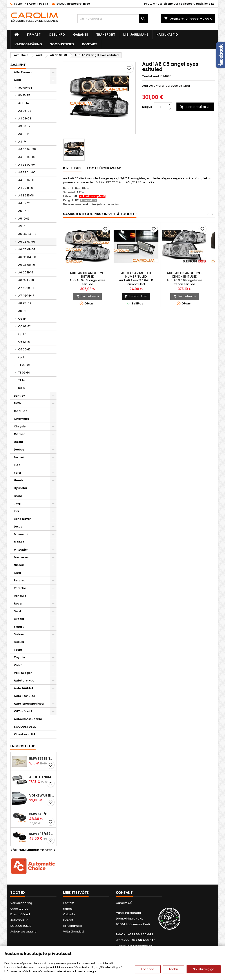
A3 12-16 (24, 134)
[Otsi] (112, 19)
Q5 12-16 (24, 342)
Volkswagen (23, 673)
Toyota (19, 657)
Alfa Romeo (23, 72)
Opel (17, 573)
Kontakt (90, 44)
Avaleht (18, 65)
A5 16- (23, 226)
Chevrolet (21, 419)
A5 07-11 (24, 211)
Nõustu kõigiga (204, 969)
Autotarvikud (24, 681)
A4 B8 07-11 (26, 180)
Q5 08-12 (24, 326)
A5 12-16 (24, 219)
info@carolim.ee (78, 4)
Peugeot (20, 580)
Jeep (17, 503)
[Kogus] (161, 107)
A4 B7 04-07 (27, 172)
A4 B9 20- (25, 203)
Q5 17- (23, 334)
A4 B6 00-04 (27, 165)
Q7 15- (23, 357)
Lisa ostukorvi (194, 107)
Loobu (174, 969)
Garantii (81, 35)
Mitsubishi (22, 550)
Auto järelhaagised (29, 704)
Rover (18, 604)
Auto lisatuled (25, 696)
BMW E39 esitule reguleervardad (42, 758)
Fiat (17, 465)
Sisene (168, 4)
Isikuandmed (72, 926)
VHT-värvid (23, 711)
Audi (17, 80)
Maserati (21, 534)
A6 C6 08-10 (27, 265)
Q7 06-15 (24, 349)
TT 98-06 (24, 365)
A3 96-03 (25, 111)
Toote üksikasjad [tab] (104, 168)
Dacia (18, 442)
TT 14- (22, 380)
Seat (17, 611)
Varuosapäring (28, 44)
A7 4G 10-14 (26, 288)
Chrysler (20, 426)
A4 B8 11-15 (26, 188)
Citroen (20, 434)
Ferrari (19, 457)
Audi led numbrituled (42, 777)
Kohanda (148, 969)
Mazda (19, 542)
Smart (19, 627)
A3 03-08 (25, 118)
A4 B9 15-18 (26, 195)
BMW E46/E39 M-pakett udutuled (42, 814)
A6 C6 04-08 (27, 257)
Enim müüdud (20, 914)
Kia (16, 511)
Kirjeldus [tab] (72, 168)
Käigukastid (167, 35)
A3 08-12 (24, 126)
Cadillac (21, 411)
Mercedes (21, 557)
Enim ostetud (23, 746)
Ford (17, 473)
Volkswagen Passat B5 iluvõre (42, 795)
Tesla (18, 650)
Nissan (19, 565)
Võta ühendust (73, 931)
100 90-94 (25, 88)
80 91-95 (24, 95)
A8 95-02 (25, 303)
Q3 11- (22, 319)
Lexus (18, 527)
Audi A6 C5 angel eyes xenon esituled (185, 275)
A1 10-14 (24, 103)
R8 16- (22, 388)
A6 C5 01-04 (27, 249)
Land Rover (22, 519)
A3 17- (22, 142)
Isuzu (18, 496)
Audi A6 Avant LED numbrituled (136, 275)
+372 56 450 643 (36, 4)
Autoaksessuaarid (28, 719)
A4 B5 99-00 (27, 157)
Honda (19, 480)
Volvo (18, 665)
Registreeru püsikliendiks (197, 4)
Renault (20, 596)
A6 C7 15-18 (26, 280)
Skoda (19, 619)
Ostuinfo (57, 35)
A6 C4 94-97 (27, 234)
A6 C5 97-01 (26, 242)
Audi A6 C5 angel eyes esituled (88, 275)
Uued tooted (19, 909)
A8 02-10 (24, 311)
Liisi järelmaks (136, 35)
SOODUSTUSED (62, 44)
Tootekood (151, 76)
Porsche (20, 588)
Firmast (34, 35)
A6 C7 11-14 (26, 272)
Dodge (19, 450)
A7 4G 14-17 (26, 296)
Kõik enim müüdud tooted (34, 850)
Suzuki (19, 642)
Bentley (19, 396)
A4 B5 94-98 (27, 149)
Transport (106, 35)
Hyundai (20, 488)
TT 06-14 (24, 373)
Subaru (20, 634)
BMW (17, 403)
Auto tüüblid (23, 688)
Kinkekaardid (24, 734)
